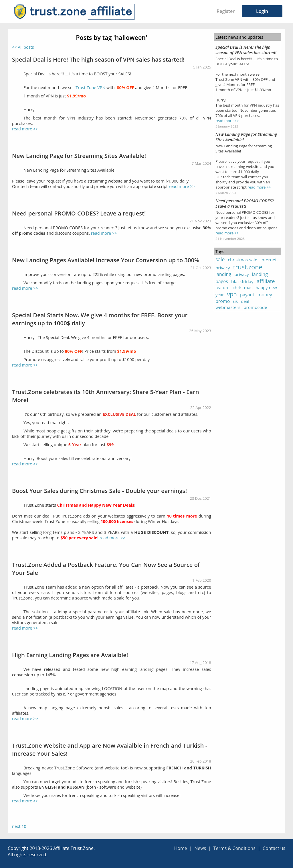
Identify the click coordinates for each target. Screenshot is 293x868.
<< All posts (23, 47)
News (200, 848)
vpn (232, 294)
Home (180, 848)
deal (245, 301)
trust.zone (248, 267)
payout (247, 295)
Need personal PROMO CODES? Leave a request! (79, 213)
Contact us (274, 848)
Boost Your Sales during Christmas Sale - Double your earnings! (99, 491)
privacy (241, 274)
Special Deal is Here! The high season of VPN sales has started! (98, 59)
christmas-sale (243, 260)
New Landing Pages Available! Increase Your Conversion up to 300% (106, 260)
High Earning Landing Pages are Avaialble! (70, 655)
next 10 (19, 826)
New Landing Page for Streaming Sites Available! (79, 156)
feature (222, 288)
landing (223, 274)
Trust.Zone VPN (90, 88)
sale (220, 259)
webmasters (228, 307)
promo (223, 301)
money (265, 295)
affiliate (266, 281)
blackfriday (242, 281)
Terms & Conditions (234, 848)
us (236, 301)
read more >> (25, 129)
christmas (242, 287)
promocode (255, 307)
